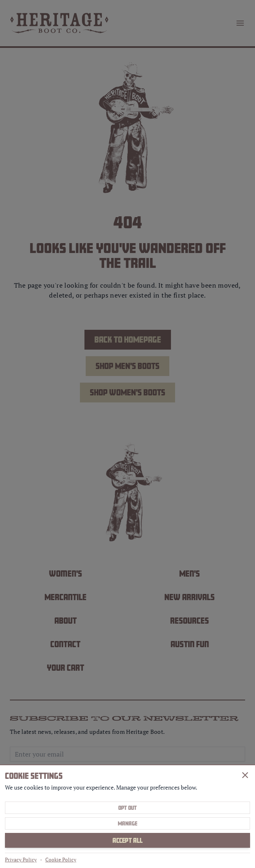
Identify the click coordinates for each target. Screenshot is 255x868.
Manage (127, 823)
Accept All (127, 840)
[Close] (245, 775)
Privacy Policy (21, 860)
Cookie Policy (61, 860)
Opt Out (127, 808)
